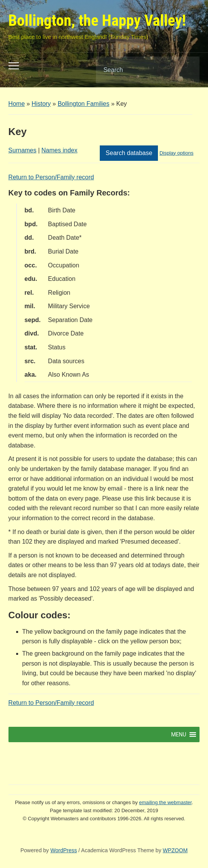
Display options (176, 153)
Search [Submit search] (187, 70)
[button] (179, 734)
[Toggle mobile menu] (14, 66)
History (41, 104)
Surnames (23, 150)
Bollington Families (84, 104)
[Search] (138, 70)
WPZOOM (175, 850)
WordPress (64, 850)
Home (17, 104)
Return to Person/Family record (51, 177)
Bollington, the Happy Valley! (97, 21)
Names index (60, 150)
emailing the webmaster (165, 802)
